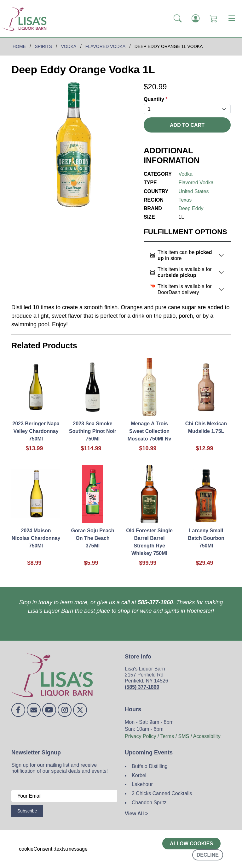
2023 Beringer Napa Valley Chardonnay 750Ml (36, 431)
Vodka (185, 174)
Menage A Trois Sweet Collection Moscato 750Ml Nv (150, 431)
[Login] (196, 19)
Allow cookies (191, 844)
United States (193, 191)
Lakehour (142, 784)
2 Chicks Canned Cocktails (162, 793)
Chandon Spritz (149, 803)
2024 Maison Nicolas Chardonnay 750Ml (36, 538)
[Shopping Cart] (213, 19)
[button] (178, 19)
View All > (136, 814)
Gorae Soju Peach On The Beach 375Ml (93, 538)
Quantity (156, 99)
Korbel (139, 775)
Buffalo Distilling (150, 766)
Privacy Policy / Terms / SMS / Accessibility (173, 736)
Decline (208, 855)
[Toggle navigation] (232, 19)
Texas (185, 200)
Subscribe (27, 811)
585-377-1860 (155, 602)
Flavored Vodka (196, 183)
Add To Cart (187, 125)
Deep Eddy (191, 208)
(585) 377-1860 (142, 687)
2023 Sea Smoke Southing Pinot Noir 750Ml (93, 431)
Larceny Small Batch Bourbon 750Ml (206, 538)
